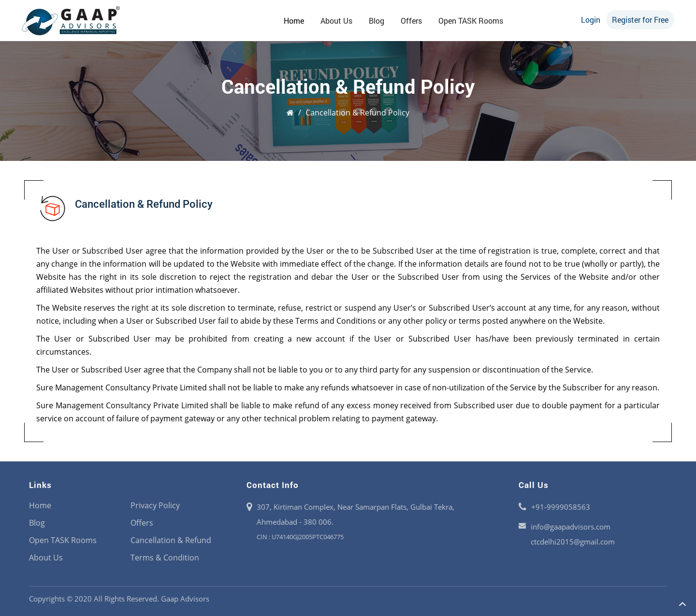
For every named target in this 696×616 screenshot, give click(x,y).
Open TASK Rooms (471, 21)
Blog (377, 21)
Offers (411, 21)
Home (294, 21)
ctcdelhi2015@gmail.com (573, 542)
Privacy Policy (155, 505)
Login (591, 20)
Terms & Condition (165, 558)
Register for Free (640, 20)
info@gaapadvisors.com (571, 527)
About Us (336, 21)
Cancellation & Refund (171, 540)
